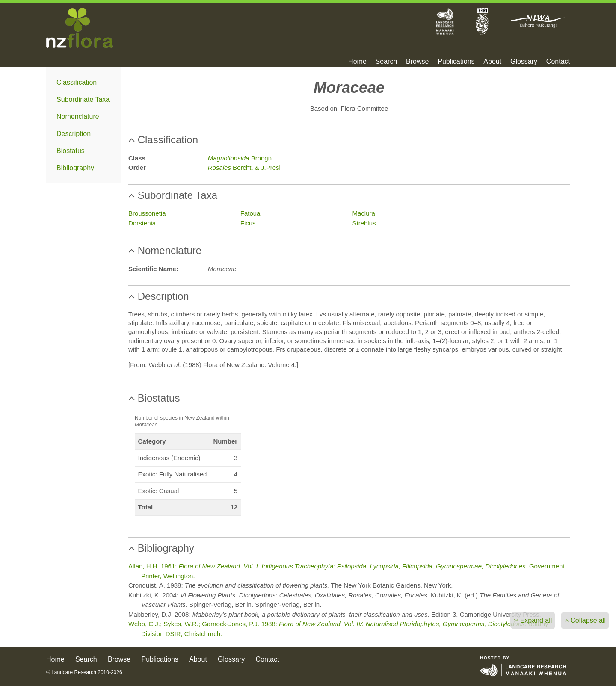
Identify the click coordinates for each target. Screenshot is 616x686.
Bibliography (75, 168)
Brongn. (241, 158)
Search (386, 62)
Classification (77, 82)
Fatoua (250, 213)
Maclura (364, 213)
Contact (558, 62)
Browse (417, 62)
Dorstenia (142, 223)
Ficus (248, 223)
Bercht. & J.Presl (244, 167)
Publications (456, 62)
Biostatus (71, 151)
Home (357, 62)
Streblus (364, 223)
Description (74, 134)
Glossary (524, 62)
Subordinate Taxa (83, 99)
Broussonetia (147, 213)
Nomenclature (78, 117)
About (492, 62)
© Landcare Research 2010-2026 (84, 672)
